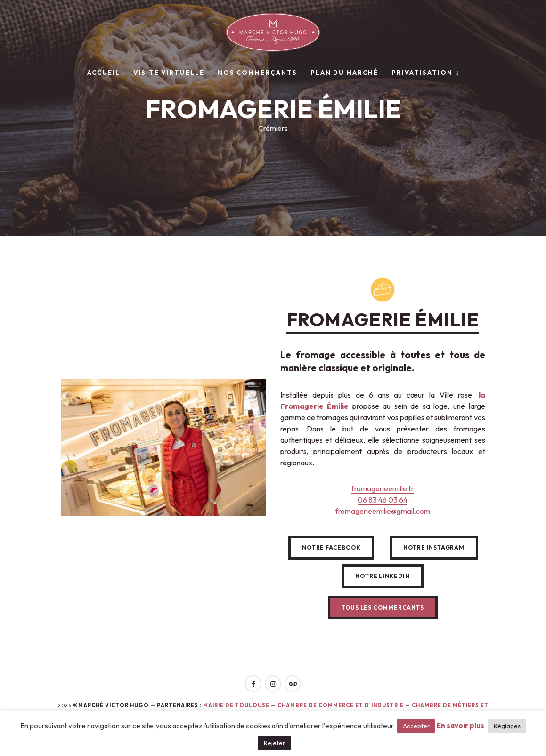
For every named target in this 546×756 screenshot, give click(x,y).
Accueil (104, 73)
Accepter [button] (416, 726)
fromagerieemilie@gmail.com (383, 511)
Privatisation (422, 73)
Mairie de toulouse (236, 705)
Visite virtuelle (169, 73)
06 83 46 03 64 (383, 500)
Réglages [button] (507, 726)
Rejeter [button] (274, 743)
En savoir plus (460, 726)
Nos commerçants (257, 73)
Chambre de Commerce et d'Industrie (341, 705)
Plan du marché (344, 73)
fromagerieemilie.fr (383, 488)
